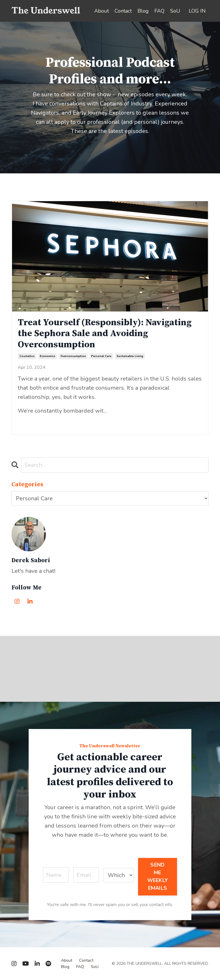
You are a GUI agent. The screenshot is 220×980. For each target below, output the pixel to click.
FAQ (159, 11)
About (102, 11)
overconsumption (73, 356)
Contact (123, 11)
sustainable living (130, 356)
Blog (143, 11)
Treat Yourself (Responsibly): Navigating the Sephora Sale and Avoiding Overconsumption (105, 334)
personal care (101, 356)
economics (48, 356)
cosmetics (27, 356)
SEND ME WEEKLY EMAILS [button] (158, 876)
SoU (175, 11)
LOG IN (197, 11)
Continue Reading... (36, 422)
